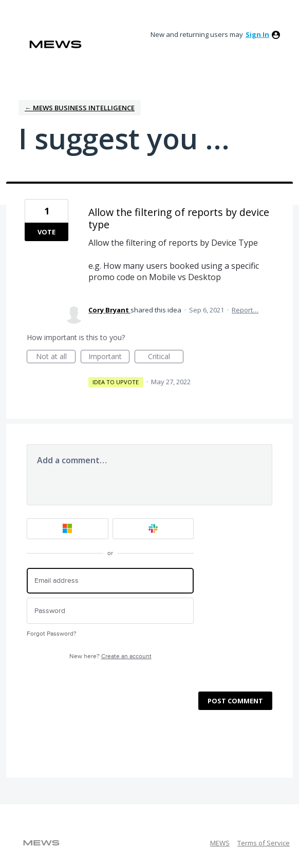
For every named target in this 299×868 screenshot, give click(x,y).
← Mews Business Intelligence (80, 108)
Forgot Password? (52, 634)
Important (109, 357)
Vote (46, 232)
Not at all (56, 357)
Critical (166, 357)
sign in (257, 34)
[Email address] (110, 581)
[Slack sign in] (153, 529)
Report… (245, 310)
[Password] (110, 611)
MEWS (220, 843)
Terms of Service (264, 843)
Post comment (235, 701)
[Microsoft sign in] (68, 529)
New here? (110, 656)
